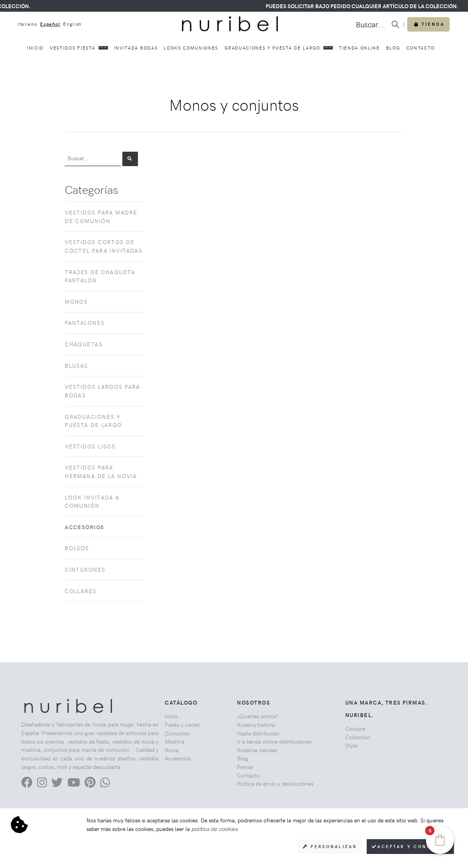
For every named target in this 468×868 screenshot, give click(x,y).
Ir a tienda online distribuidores (274, 741)
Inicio (35, 48)
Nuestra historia (256, 725)
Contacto (421, 48)
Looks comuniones (191, 48)
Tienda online (359, 48)
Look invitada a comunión (92, 501)
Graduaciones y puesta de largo (279, 48)
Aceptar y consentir (410, 846)
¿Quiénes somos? (258, 716)
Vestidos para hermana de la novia (101, 471)
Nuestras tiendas (257, 750)
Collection (358, 737)
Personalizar (330, 846)
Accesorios (178, 758)
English (72, 24)
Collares (81, 591)
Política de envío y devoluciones (275, 783)
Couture (355, 728)
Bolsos (77, 548)
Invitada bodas (136, 48)
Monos (76, 301)
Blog (393, 48)
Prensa (245, 767)
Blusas (76, 365)
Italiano (27, 24)
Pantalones (85, 322)
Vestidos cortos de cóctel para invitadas (103, 246)
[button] (130, 159)
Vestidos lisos (90, 446)
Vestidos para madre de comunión (101, 216)
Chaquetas (84, 344)
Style (351, 745)
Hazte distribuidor (258, 733)
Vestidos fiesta (79, 48)
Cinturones (85, 569)
